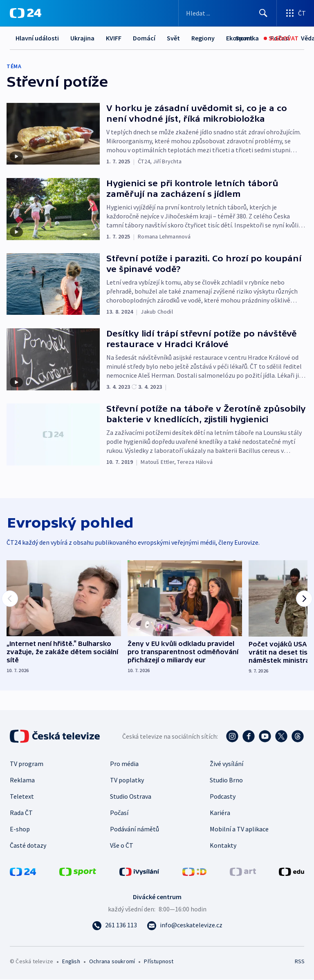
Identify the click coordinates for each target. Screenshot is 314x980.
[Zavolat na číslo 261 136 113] (114, 926)
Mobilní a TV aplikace (239, 830)
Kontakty (223, 846)
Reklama (22, 781)
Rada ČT (21, 813)
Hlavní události (37, 38)
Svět (173, 38)
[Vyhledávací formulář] (228, 13)
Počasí (119, 813)
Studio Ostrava (131, 797)
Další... (201, 38)
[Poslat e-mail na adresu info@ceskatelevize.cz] (185, 926)
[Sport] (244, 38)
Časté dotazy (28, 846)
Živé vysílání (227, 764)
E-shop (20, 830)
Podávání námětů (135, 830)
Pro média (124, 764)
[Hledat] (263, 13)
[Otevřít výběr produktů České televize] (295, 13)
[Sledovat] (281, 38)
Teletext (22, 797)
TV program (27, 764)
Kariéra (220, 813)
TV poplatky (127, 781)
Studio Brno (226, 781)
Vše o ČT (122, 846)
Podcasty (223, 797)
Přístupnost (159, 962)
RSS (299, 962)
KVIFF (114, 38)
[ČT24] (26, 13)
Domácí (144, 38)
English (71, 962)
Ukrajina (82, 38)
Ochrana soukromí (112, 962)
